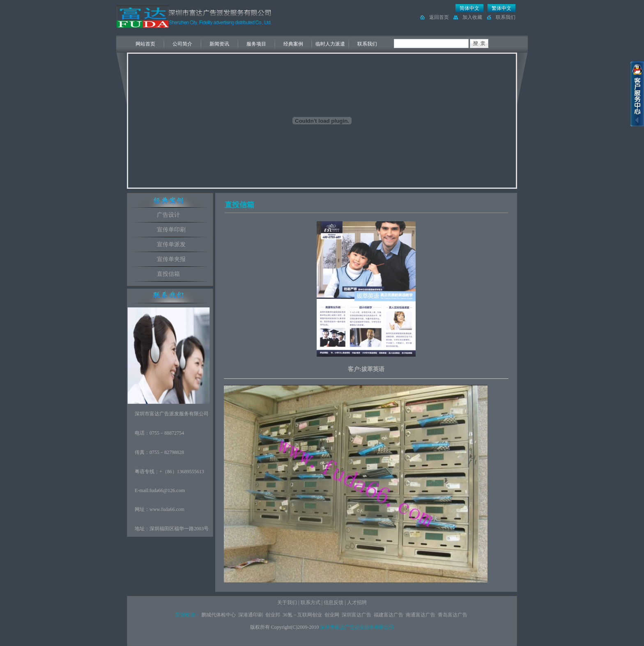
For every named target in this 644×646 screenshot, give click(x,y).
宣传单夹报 (171, 259)
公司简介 (182, 44)
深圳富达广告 (356, 615)
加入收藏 (472, 17)
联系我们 (506, 17)
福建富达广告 (389, 615)
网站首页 (145, 44)
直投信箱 (168, 274)
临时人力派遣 (330, 44)
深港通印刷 (251, 615)
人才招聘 (357, 602)
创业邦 (273, 615)
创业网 (332, 615)
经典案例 (293, 44)
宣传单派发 (171, 244)
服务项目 (256, 44)
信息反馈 (333, 602)
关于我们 (287, 602)
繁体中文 (501, 8)
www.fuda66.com (167, 509)
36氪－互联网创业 (302, 615)
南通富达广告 (421, 615)
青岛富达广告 (453, 615)
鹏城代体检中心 (218, 615)
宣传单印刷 (171, 230)
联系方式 (310, 602)
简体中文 (469, 8)
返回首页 (439, 17)
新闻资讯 (219, 44)
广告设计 (168, 215)
